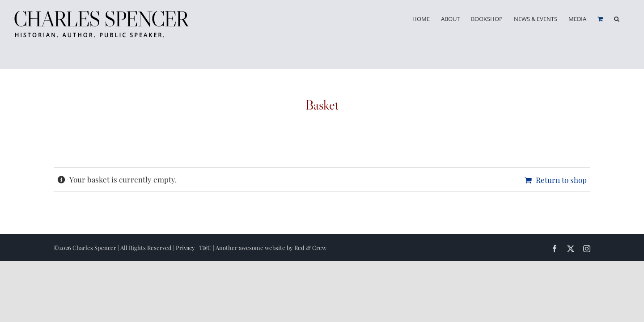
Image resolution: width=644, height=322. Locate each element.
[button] (628, 19)
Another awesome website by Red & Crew (271, 248)
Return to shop (561, 180)
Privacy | (187, 248)
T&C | (207, 248)
